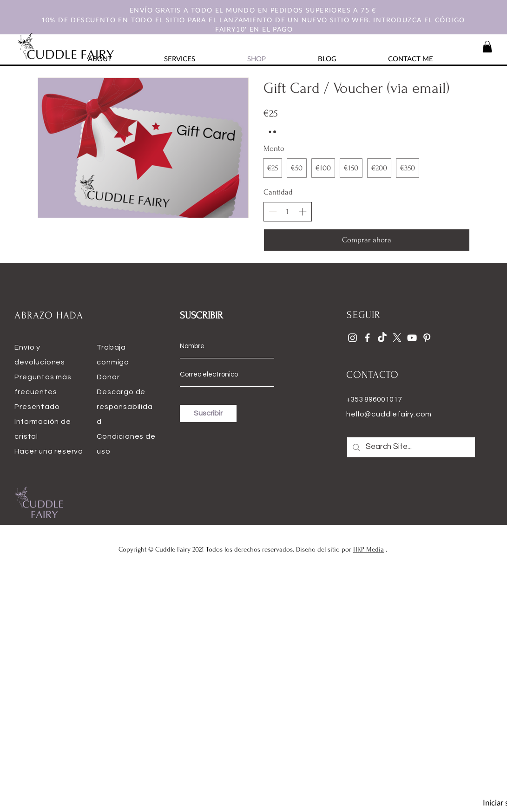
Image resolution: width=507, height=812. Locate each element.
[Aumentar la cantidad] (303, 212)
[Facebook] (367, 338)
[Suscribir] (208, 413)
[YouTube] (412, 338)
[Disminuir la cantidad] (273, 212)
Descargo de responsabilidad (125, 407)
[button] (487, 47)
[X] (397, 338)
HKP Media (369, 549)
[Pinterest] (427, 338)
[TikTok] (382, 338)
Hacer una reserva (49, 451)
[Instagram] (352, 338)
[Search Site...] (411, 447)
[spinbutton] (287, 212)
